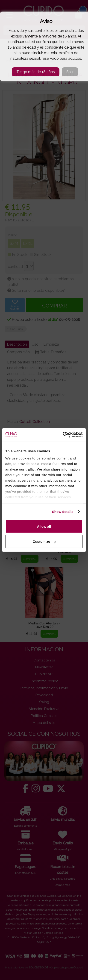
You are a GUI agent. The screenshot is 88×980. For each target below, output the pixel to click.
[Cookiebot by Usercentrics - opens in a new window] (63, 435)
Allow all (44, 526)
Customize (44, 541)
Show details (63, 512)
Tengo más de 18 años (36, 72)
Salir (70, 72)
